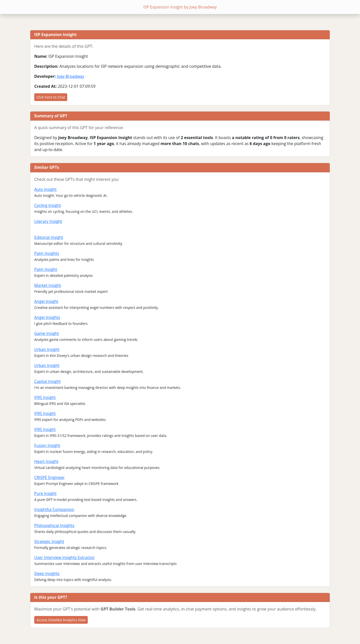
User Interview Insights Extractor (64, 557)
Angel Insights (47, 317)
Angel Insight (46, 301)
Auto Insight (45, 189)
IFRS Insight (45, 397)
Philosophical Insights (54, 525)
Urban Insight (47, 349)
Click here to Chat (51, 97)
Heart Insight (46, 461)
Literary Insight (48, 221)
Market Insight (48, 285)
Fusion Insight (47, 445)
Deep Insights (47, 573)
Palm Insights (47, 253)
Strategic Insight (49, 541)
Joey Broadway (70, 76)
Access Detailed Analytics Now (61, 620)
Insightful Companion (54, 509)
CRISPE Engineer (49, 477)
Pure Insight (45, 493)
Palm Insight (46, 269)
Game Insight (47, 333)
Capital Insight (47, 381)
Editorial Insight (49, 237)
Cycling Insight (48, 205)
